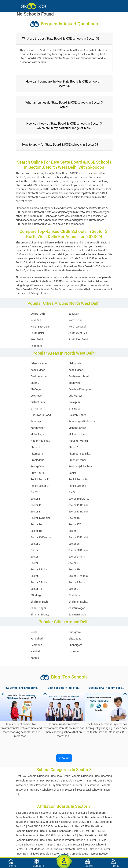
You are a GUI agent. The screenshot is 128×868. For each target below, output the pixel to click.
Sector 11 (36, 505)
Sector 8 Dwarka (78, 576)
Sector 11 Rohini (78, 505)
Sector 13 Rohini (78, 512)
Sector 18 (36, 531)
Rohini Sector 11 (40, 479)
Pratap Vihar (38, 466)
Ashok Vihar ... (77, 370)
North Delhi (75, 320)
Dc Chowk (36, 396)
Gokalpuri (74, 402)
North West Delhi (78, 327)
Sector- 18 (37, 589)
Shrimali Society (40, 615)
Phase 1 (35, 447)
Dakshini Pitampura (80, 389)
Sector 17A (75, 524)
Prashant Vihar (77, 460)
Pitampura (37, 454)
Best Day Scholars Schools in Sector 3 (52, 790)
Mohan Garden (77, 428)
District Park (38, 402)
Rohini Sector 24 (40, 486)
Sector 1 (35, 499)
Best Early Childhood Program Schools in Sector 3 (69, 840)
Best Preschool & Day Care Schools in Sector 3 (57, 785)
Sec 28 (34, 492)
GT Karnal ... (38, 409)
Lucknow (74, 651)
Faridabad (37, 639)
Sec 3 (72, 492)
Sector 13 (36, 512)
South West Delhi (78, 333)
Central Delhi (38, 314)
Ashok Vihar (38, 370)
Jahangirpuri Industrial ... (83, 421)
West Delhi (37, 339)
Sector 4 (35, 557)
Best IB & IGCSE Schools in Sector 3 (61, 831)
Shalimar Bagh (39, 602)
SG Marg (36, 595)
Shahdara (36, 346)
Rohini (72, 473)
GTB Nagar (75, 409)
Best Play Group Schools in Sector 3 (72, 776)
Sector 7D (74, 569)
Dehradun (36, 645)
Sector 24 (36, 544)
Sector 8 (35, 576)
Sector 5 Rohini (77, 557)
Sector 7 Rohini (39, 569)
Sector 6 (35, 563)
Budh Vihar (75, 383)
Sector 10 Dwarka (79, 499)
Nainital (35, 651)
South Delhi (37, 333)
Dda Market (75, 396)
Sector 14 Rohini (40, 518)
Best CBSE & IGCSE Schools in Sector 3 (50, 826)
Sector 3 (35, 550)
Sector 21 (74, 531)
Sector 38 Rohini (78, 550)
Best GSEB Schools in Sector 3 (95, 849)
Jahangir (36, 421)
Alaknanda (75, 363)
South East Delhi (78, 339)
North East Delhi (40, 327)
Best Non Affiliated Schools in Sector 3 (40, 854)
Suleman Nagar (78, 615)
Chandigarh (75, 645)
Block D (35, 383)
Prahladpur (37, 460)
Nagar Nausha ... (41, 441)
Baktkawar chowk (79, 376)
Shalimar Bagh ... (79, 602)
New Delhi (36, 320)
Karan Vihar (38, 428)
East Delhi (74, 314)
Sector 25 (74, 544)
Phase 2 (73, 447)
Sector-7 (73, 589)
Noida (34, 632)
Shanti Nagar (38, 608)
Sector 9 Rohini (77, 582)
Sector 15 (74, 518)
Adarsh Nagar (39, 363)
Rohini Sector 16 (78, 479)
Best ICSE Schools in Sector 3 (70, 813)
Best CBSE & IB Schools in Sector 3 (51, 822)
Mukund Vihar (77, 434)
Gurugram (75, 632)
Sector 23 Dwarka (41, 537)
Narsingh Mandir (78, 441)
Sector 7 (73, 563)
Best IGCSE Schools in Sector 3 (58, 835)
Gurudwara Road (41, 415)
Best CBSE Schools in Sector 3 (33, 813)
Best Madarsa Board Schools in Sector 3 (51, 849)
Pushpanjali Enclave (80, 466)
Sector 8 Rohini (39, 582)
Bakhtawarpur (39, 376)
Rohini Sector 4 (77, 486)
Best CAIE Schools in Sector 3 (65, 845)
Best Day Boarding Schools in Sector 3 (62, 781)
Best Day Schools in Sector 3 (32, 776)
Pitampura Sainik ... (80, 454)
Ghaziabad (75, 639)
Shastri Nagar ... (78, 608)
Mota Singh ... (39, 434)
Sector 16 (36, 524)
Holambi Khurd (77, 415)
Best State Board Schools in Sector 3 (62, 817)
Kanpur (35, 658)
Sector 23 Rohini (78, 537)
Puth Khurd (37, 473)
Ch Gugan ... (38, 389)
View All (64, 758)
